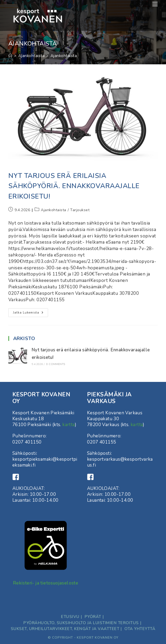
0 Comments (56, 364)
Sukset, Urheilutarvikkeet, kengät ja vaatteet (65, 629)
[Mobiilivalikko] (155, 4)
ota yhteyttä (140, 629)
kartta (68, 425)
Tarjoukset (80, 210)
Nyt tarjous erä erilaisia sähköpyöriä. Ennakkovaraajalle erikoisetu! (74, 186)
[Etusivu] (10, 56)
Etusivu (70, 617)
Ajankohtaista (64, 56)
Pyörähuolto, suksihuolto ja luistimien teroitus (81, 623)
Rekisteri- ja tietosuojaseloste (46, 583)
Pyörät (93, 617)
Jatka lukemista (30, 314)
